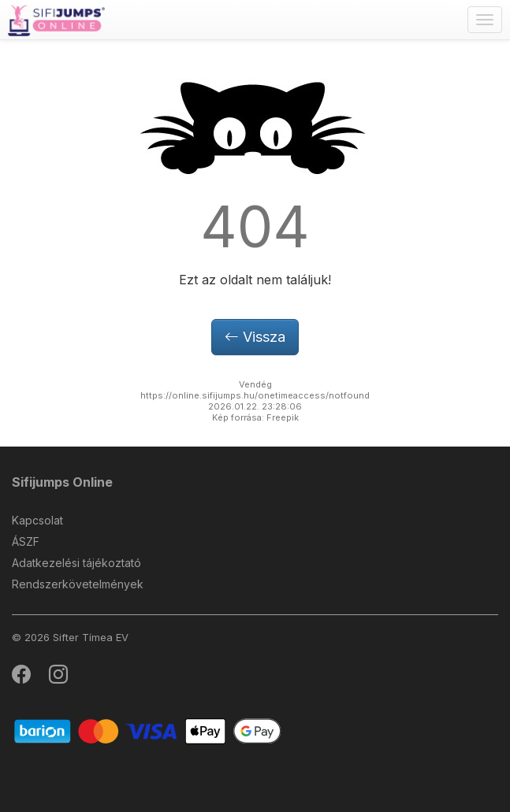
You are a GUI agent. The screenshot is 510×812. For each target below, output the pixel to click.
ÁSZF (26, 541)
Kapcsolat (37, 520)
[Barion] (148, 730)
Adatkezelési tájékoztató (76, 563)
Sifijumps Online (62, 482)
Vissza (255, 337)
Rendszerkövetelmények (78, 584)
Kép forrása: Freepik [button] (255, 417)
